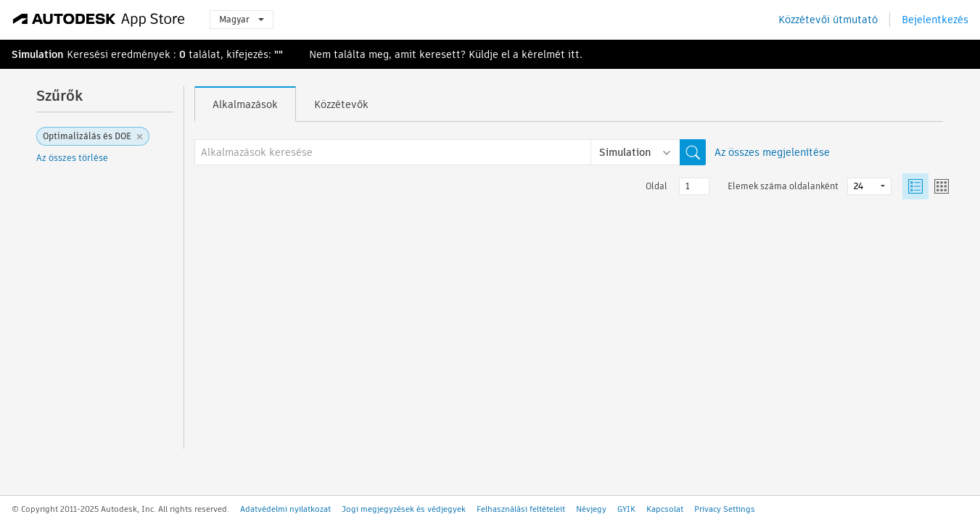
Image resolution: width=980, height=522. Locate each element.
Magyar (242, 19)
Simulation (38, 54)
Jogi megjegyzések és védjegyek (404, 509)
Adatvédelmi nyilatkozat (285, 509)
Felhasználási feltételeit (521, 509)
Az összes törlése (72, 158)
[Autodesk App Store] (99, 20)
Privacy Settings (725, 509)
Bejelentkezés (935, 20)
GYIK (626, 509)
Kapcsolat (665, 509)
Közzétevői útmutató (828, 20)
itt (574, 54)
